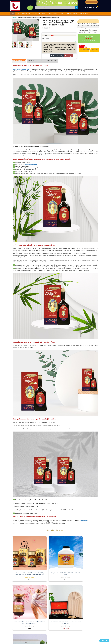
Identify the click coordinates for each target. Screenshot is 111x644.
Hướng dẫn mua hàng (35, 61)
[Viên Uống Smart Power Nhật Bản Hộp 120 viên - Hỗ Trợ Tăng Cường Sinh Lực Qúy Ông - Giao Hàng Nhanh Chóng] (23, 546)
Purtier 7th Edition (72, 14)
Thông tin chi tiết (19, 61)
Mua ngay (69, 56)
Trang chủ (14, 18)
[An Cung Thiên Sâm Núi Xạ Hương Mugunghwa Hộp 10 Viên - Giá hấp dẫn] (88, 546)
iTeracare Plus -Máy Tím (39, 14)
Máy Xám (62, 14)
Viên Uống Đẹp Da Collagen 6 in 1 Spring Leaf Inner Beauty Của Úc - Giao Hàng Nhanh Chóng (66, 560)
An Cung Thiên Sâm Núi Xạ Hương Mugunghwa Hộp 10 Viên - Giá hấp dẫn (88, 560)
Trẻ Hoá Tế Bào (84, 14)
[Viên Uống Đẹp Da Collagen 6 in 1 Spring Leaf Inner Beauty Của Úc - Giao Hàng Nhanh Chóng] (66, 546)
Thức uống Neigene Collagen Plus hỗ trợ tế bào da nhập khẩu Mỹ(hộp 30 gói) (23, 595)
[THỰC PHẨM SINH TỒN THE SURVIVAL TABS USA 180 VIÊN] (44, 546)
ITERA (18, 14)
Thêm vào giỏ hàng (57, 56)
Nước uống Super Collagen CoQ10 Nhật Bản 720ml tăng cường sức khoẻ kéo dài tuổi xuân (39, 18)
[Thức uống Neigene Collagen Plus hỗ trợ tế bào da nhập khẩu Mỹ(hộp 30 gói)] (23, 581)
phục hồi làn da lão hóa (31, 164)
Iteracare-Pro (26, 14)
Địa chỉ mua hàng (51, 61)
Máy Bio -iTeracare (53, 14)
